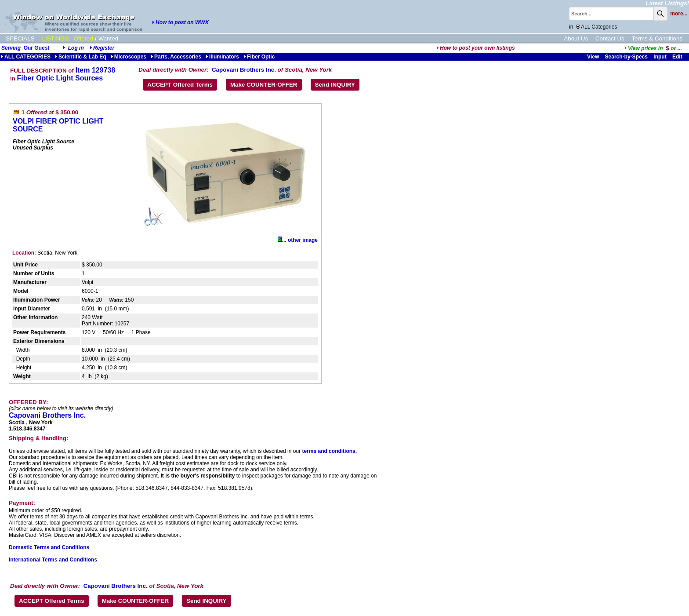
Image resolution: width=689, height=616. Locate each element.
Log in (76, 48)
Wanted (108, 38)
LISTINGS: (56, 38)
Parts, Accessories (176, 57)
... (653, 48)
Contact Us (610, 38)
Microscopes (129, 57)
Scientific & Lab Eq (81, 57)
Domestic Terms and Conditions (49, 547)
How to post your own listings (476, 48)
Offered (83, 38)
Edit (678, 57)
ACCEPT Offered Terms (180, 85)
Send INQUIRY (335, 85)
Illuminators (222, 57)
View (593, 57)
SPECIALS (20, 38)
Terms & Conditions (657, 38)
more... (679, 14)
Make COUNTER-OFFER (264, 85)
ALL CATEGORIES (26, 57)
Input (660, 57)
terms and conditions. (329, 451)
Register (104, 48)
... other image (298, 240)
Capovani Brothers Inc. (244, 70)
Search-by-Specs (626, 57)
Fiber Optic (259, 57)
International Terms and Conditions (53, 560)
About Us (576, 38)
